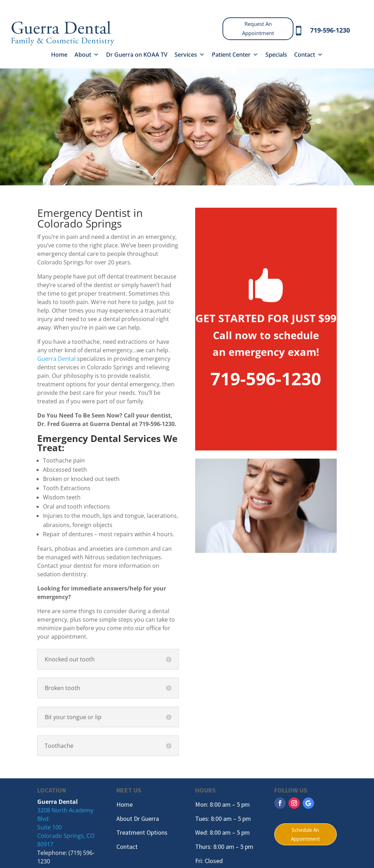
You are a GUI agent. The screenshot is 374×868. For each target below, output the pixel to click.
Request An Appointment (258, 28)
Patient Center (235, 55)
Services (190, 55)
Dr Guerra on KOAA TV (137, 55)
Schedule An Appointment (306, 835)
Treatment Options (142, 832)
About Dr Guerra (138, 819)
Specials (276, 55)
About (87, 55)
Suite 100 (49, 827)
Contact (309, 55)
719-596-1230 (330, 30)
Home (59, 55)
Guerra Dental (56, 359)
